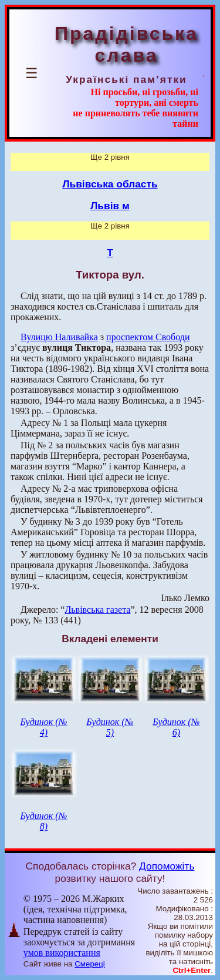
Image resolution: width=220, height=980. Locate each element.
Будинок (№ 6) (176, 727)
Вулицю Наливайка (59, 337)
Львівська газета (97, 610)
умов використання (62, 953)
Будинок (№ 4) (43, 727)
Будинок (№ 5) (110, 727)
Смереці (90, 964)
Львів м (110, 206)
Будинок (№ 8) (43, 821)
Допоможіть (167, 866)
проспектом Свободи (148, 337)
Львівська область (110, 184)
